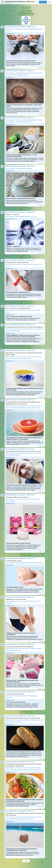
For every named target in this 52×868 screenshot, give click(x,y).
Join (43, 2)
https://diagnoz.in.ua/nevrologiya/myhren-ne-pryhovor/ (21, 216)
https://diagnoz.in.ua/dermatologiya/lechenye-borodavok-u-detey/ (24, 563)
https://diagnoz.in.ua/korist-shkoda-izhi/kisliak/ (19, 168)
